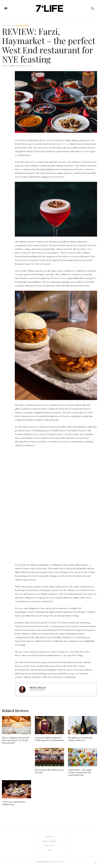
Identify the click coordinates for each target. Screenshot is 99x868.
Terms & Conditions (49, 841)
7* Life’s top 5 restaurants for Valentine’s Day (14, 803)
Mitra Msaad (27, 66)
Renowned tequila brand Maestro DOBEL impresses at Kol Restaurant (49, 739)
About (50, 850)
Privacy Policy (49, 846)
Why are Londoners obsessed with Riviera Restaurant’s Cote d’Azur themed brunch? (16, 740)
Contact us (50, 837)
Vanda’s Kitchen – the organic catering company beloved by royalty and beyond (80, 772)
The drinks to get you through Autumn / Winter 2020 (80, 739)
